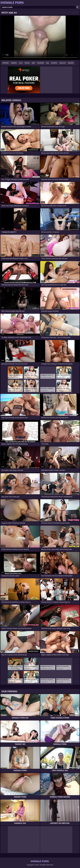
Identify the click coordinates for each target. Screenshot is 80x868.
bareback (41, 63)
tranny (27, 63)
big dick (71, 63)
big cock (63, 63)
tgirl (33, 63)
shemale (6, 63)
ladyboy (14, 63)
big (47, 63)
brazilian (54, 63)
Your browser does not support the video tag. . (40, 38)
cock (21, 63)
